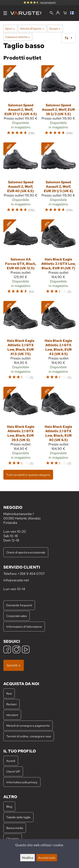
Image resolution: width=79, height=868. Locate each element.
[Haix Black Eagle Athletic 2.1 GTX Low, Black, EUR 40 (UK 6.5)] (59, 428)
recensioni (39, 3)
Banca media (15, 828)
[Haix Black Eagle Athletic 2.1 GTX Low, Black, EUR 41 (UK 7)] (59, 258)
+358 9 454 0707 (31, 574)
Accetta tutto (47, 858)
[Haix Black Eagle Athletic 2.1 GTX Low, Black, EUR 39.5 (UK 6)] (21, 428)
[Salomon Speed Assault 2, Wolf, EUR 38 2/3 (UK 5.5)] (59, 102)
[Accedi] (58, 13)
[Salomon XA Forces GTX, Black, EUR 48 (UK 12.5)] (21, 258)
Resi (9, 693)
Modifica (27, 858)
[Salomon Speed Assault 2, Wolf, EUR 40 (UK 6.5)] (21, 179)
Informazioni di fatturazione (24, 627)
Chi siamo (13, 839)
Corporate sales (17, 616)
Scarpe (55, 29)
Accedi (11, 761)
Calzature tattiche (17, 37)
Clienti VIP (13, 771)
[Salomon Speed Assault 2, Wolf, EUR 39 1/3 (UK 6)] (59, 179)
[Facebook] (7, 650)
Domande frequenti (19, 605)
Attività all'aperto (32, 29)
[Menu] (5, 13)
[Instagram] (16, 650)
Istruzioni (12, 715)
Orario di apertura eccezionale (26, 552)
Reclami (11, 704)
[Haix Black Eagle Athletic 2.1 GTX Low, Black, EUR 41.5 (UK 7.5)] (21, 342)
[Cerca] (52, 13)
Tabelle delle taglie (18, 817)
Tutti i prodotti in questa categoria (28, 475)
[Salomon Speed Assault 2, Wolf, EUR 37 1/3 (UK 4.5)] (21, 102)
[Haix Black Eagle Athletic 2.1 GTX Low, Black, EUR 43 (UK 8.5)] (59, 342)
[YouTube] (26, 650)
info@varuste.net (16, 580)
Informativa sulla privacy (22, 782)
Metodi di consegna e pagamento (28, 726)
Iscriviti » (14, 665)
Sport (10, 29)
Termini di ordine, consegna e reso (29, 736)
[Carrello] (65, 13)
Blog (9, 806)
